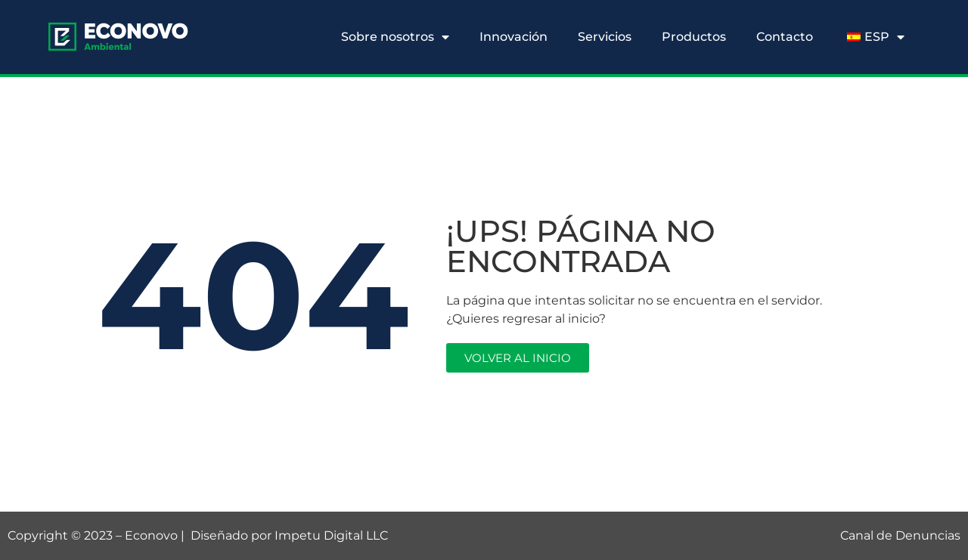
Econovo (151, 535)
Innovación (513, 37)
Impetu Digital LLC (331, 535)
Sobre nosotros (395, 37)
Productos (694, 37)
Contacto (785, 37)
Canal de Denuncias (900, 535)
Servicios (605, 37)
